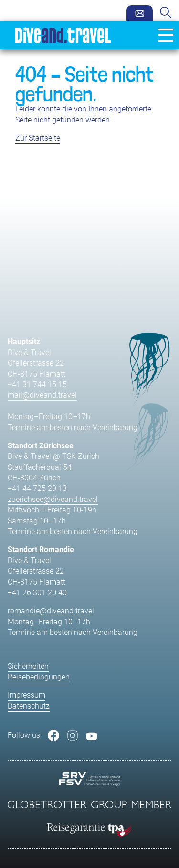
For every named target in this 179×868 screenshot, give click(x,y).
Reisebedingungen (39, 677)
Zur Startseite (38, 138)
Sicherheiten (28, 666)
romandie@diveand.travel (51, 611)
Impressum (26, 695)
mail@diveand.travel (42, 395)
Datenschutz (29, 706)
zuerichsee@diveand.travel (53, 499)
